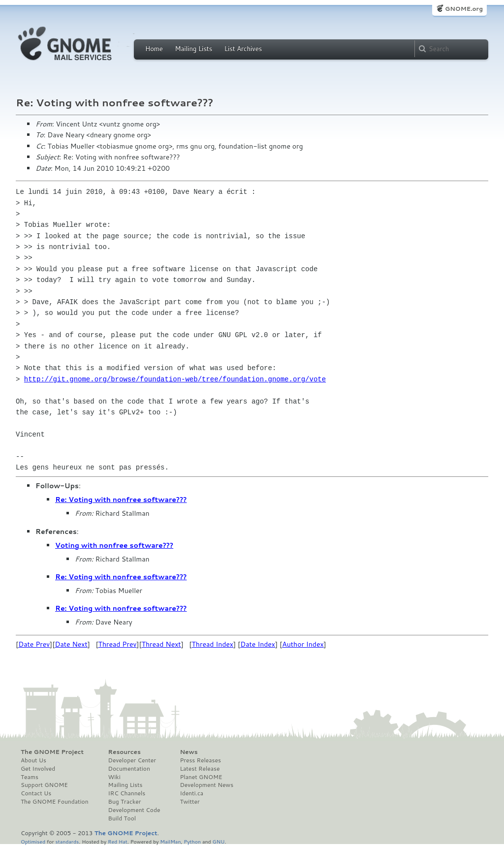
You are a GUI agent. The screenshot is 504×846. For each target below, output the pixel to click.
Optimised (33, 841)
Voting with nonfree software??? (114, 545)
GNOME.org (464, 9)
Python (192, 841)
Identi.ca (191, 793)
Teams (30, 777)
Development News (206, 785)
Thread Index (213, 644)
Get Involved (38, 769)
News (189, 752)
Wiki (114, 777)
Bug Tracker (125, 802)
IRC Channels (127, 793)
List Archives (243, 49)
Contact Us (36, 793)
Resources (125, 752)
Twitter (189, 802)
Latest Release (200, 769)
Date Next (71, 644)
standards (67, 841)
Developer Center (132, 760)
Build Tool (122, 818)
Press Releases (200, 760)
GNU (219, 841)
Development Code (134, 810)
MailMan (170, 841)
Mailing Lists (193, 49)
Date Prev (34, 644)
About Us (33, 760)
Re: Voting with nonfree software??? (121, 500)
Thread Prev (118, 644)
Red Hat (118, 841)
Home (154, 49)
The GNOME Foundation (55, 802)
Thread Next (161, 644)
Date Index (258, 644)
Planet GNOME (201, 777)
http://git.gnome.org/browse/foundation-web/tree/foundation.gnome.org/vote (175, 379)
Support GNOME (44, 785)
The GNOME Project (52, 752)
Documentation (129, 769)
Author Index (303, 644)
